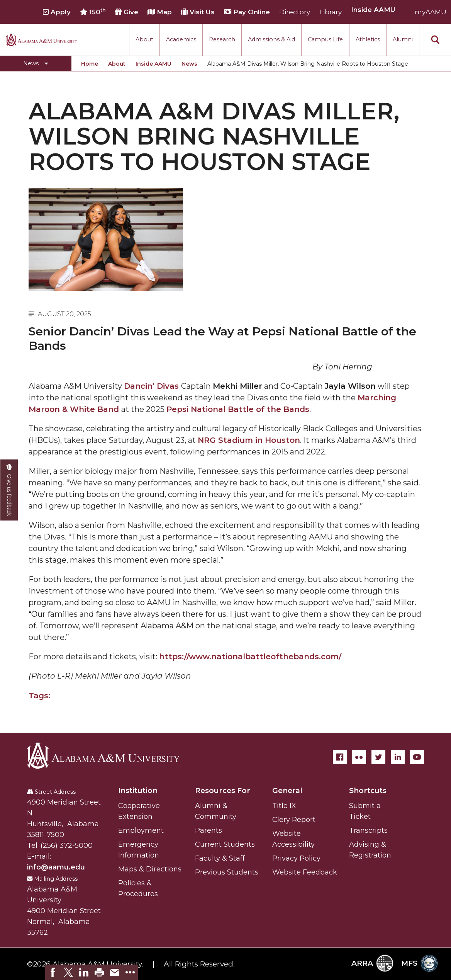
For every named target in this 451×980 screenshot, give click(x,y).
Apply (57, 12)
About (144, 39)
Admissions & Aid (271, 39)
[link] (53, 972)
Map (160, 12)
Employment (141, 830)
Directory (295, 12)
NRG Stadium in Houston (249, 440)
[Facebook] (340, 757)
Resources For (223, 790)
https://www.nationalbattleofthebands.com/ (250, 657)
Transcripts (368, 830)
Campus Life (325, 39)
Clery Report (294, 820)
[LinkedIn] (398, 757)
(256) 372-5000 (67, 846)
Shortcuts (368, 790)
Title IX (284, 806)
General (287, 790)
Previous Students (227, 872)
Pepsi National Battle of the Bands (238, 409)
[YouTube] (417, 757)
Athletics (368, 39)
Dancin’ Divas (153, 386)
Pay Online (247, 12)
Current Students (225, 844)
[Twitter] (378, 757)
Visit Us (198, 12)
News (189, 64)
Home (90, 64)
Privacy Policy (296, 858)
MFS (420, 963)
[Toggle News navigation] (36, 63)
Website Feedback (305, 872)
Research (222, 39)
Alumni (403, 39)
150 (93, 12)
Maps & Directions (150, 869)
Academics (181, 39)
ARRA (372, 963)
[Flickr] (359, 757)
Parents (209, 830)
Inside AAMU (153, 64)
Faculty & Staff (220, 858)
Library (331, 12)
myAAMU (431, 12)
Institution (138, 790)
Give (127, 12)
